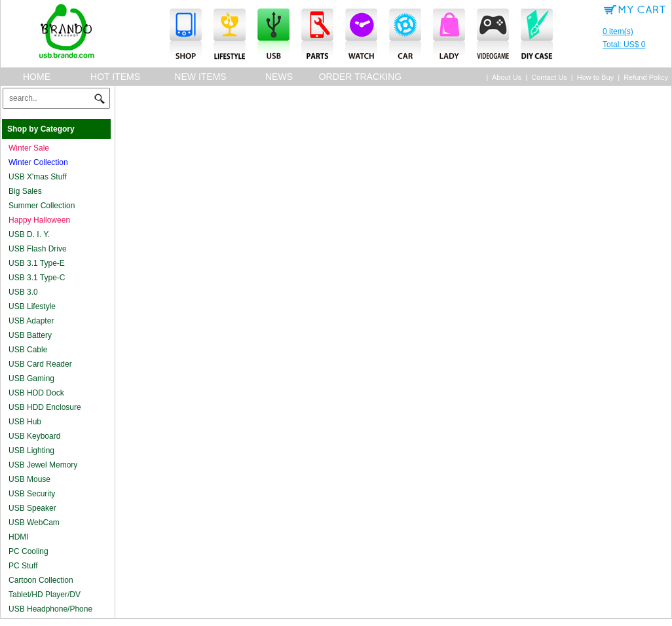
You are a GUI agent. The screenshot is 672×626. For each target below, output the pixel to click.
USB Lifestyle (32, 306)
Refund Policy (646, 77)
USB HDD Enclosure (45, 407)
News (279, 77)
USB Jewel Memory (43, 465)
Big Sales (25, 191)
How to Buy (595, 77)
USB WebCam (34, 523)
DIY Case (537, 35)
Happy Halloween (39, 220)
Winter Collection (38, 162)
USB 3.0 (23, 292)
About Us (507, 77)
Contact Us (549, 77)
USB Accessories (273, 35)
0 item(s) (635, 39)
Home (37, 77)
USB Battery (30, 335)
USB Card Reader (40, 364)
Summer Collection (42, 206)
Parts (317, 35)
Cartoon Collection (41, 580)
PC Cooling (28, 551)
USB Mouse (29, 479)
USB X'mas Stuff (38, 177)
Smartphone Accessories (186, 35)
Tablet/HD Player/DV (45, 595)
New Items (200, 77)
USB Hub (25, 422)
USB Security (32, 494)
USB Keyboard (34, 436)
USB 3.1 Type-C (37, 278)
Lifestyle (230, 35)
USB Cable (28, 350)
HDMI (19, 537)
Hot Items (115, 77)
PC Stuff (23, 566)
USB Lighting (31, 451)
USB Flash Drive (38, 249)
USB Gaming (31, 378)
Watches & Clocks (361, 35)
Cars (405, 35)
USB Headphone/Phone (50, 609)
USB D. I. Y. (29, 234)
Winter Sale (29, 148)
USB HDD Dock (36, 393)
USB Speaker (32, 508)
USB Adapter (31, 321)
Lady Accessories (449, 35)
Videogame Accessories (493, 35)
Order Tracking (361, 77)
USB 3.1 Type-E (37, 263)
